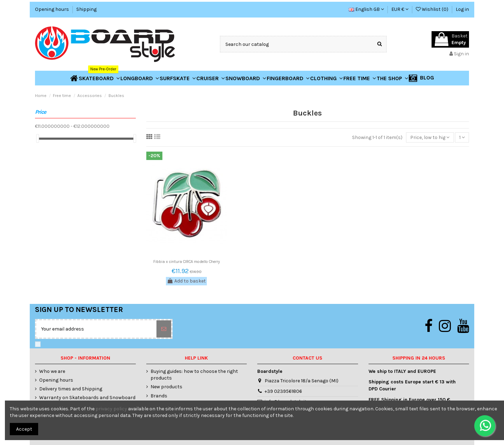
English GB (366, 9)
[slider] (37, 138)
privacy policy (111, 409)
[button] (392, 78)
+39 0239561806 (283, 391)
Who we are (52, 371)
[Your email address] (96, 329)
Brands (159, 396)
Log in (462, 9)
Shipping (86, 9)
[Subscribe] (164, 329)
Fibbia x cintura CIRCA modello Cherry (187, 262)
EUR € (400, 9)
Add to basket (186, 281)
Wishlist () (433, 9)
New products (166, 387)
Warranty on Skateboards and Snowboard (87, 398)
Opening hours (52, 9)
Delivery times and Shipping (71, 389)
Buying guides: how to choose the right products (194, 375)
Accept (24, 429)
